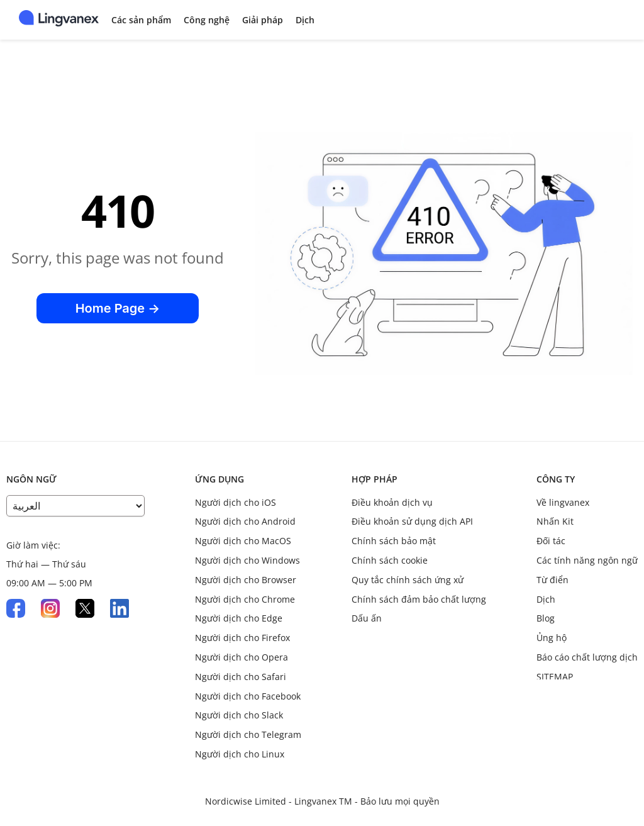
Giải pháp (263, 20)
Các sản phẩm (141, 20)
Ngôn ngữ (31, 479)
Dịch (305, 20)
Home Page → (118, 308)
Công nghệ (207, 20)
